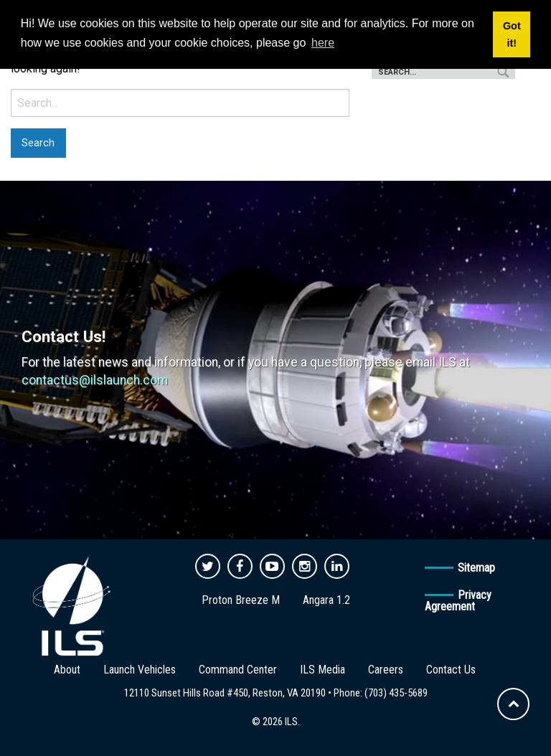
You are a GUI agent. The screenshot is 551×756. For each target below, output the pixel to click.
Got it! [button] (512, 34)
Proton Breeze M (241, 600)
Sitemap (476, 568)
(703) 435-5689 (396, 693)
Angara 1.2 (326, 600)
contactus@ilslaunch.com (95, 380)
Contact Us (451, 670)
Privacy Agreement (458, 601)
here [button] (323, 43)
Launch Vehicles (140, 670)
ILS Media (322, 670)
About (67, 670)
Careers (386, 670)
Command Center (238, 670)
